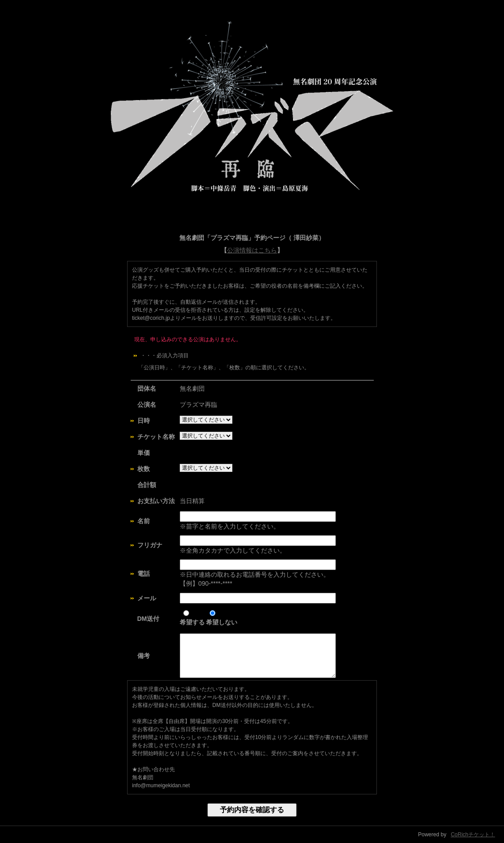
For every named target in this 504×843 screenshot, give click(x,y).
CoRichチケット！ (473, 835)
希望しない (222, 618)
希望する (192, 618)
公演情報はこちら (252, 250)
